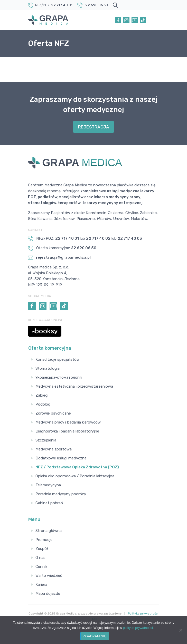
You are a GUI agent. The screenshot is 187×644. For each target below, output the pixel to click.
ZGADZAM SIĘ (95, 636)
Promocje (44, 540)
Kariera (41, 585)
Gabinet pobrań (49, 503)
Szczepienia (46, 440)
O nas (40, 558)
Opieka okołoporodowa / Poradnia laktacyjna (75, 476)
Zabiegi (42, 395)
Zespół (42, 549)
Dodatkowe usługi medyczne (61, 458)
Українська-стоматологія (59, 377)
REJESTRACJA (94, 127)
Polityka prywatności (143, 613)
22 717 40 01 (62, 5)
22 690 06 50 (97, 5)
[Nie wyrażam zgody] (181, 630)
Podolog (43, 404)
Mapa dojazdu (48, 593)
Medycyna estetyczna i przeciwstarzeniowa (74, 386)
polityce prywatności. (138, 628)
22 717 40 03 (130, 238)
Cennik (41, 567)
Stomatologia (48, 368)
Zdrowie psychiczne (53, 413)
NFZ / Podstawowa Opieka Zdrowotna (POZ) (77, 467)
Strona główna (49, 531)
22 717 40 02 (98, 238)
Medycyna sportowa (54, 449)
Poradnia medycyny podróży (61, 494)
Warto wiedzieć (49, 576)
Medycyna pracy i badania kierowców (68, 422)
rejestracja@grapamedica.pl (59, 258)
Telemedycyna (48, 485)
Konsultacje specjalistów (58, 359)
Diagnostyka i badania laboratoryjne (67, 431)
